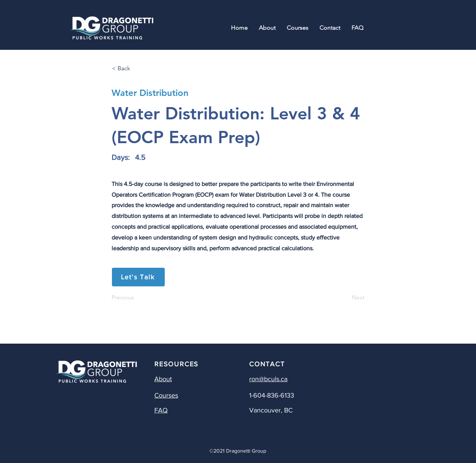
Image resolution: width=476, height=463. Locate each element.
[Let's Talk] (138, 277)
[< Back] (136, 68)
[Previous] (136, 298)
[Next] (346, 298)
